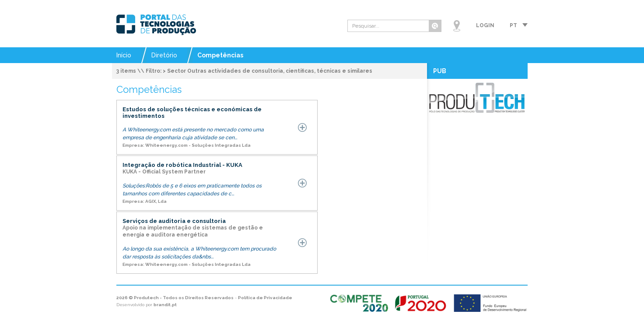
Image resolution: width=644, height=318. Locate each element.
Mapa (457, 26)
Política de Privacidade (265, 298)
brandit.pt (165, 305)
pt (513, 25)
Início (124, 55)
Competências (220, 55)
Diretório (164, 55)
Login (485, 25)
